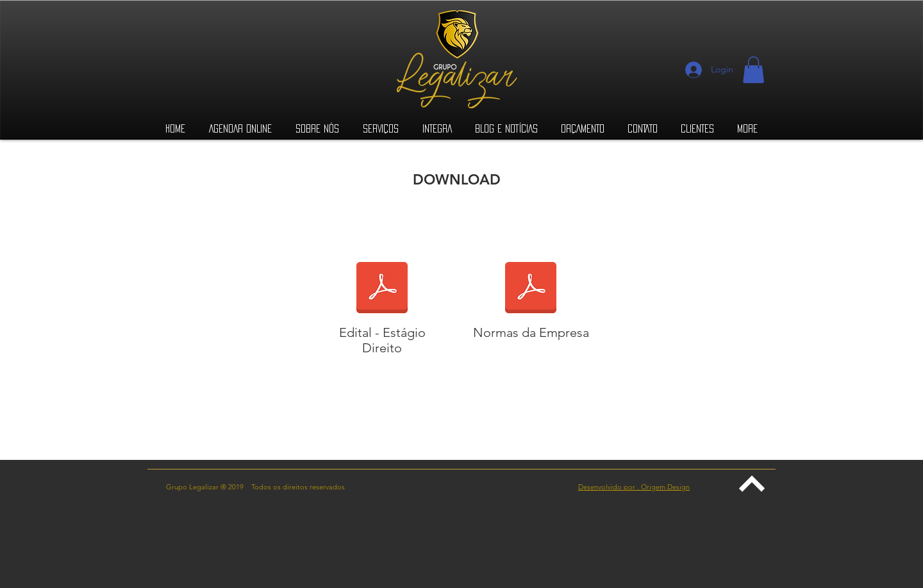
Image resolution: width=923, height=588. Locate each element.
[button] (753, 70)
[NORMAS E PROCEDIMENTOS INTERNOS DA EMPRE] (531, 290)
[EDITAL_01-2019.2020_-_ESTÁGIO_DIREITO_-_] (382, 290)
